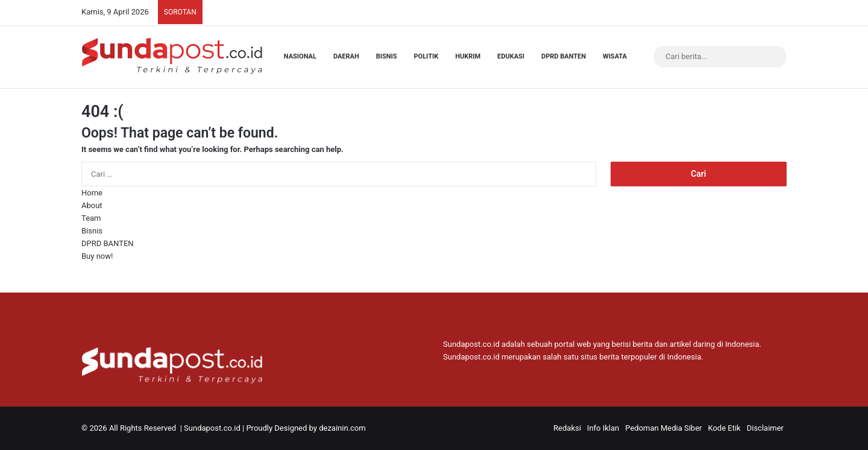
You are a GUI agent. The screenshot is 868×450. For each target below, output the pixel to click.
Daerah (346, 56)
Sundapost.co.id (212, 428)
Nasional (300, 56)
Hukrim (468, 56)
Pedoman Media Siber (663, 428)
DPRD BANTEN (564, 56)
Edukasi (511, 56)
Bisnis (387, 56)
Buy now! (97, 256)
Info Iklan (603, 428)
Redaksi (567, 428)
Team (91, 218)
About (92, 205)
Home (92, 193)
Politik (426, 56)
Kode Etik (724, 428)
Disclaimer (765, 428)
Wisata (615, 56)
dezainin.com (342, 428)
